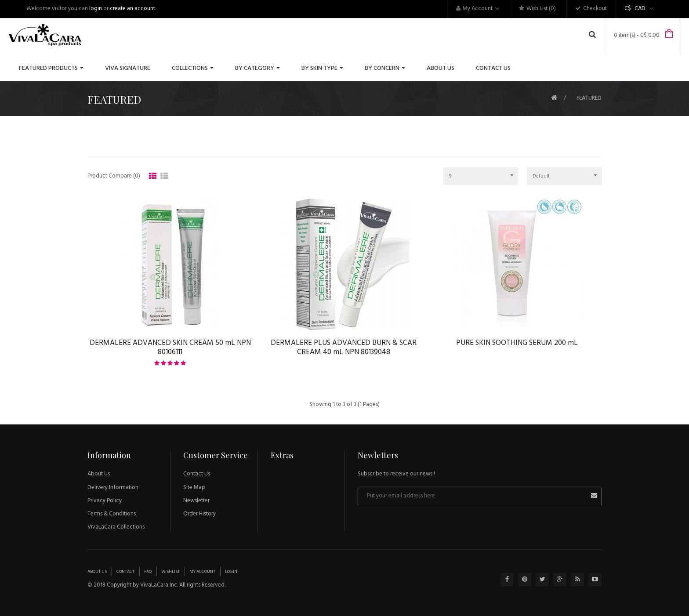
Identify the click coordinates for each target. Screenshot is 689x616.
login (96, 9)
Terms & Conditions (112, 514)
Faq (148, 572)
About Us (99, 474)
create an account (132, 9)
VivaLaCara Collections (116, 527)
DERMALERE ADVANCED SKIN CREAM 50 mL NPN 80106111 (170, 348)
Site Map (194, 487)
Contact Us (197, 474)
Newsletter (196, 501)
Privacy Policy (105, 501)
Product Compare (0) (114, 176)
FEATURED (589, 98)
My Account (202, 572)
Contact (125, 572)
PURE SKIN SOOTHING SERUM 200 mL (517, 343)
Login (231, 572)
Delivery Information (113, 487)
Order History (199, 514)
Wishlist (170, 572)
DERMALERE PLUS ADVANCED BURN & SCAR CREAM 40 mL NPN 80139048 (344, 348)
